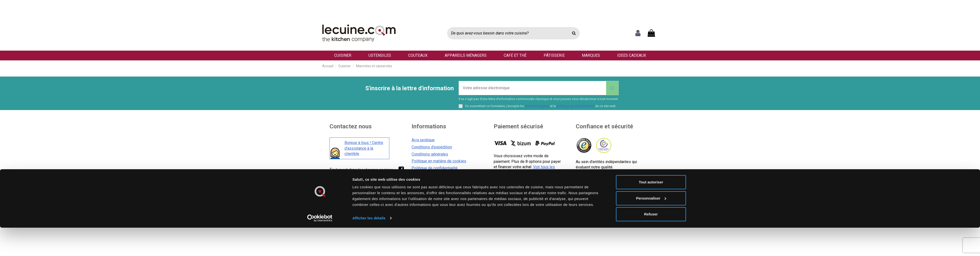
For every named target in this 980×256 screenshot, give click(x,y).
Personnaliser (651, 149)
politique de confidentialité (576, 106)
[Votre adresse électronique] (533, 88)
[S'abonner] (612, 88)
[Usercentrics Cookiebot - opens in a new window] (320, 169)
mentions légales (537, 106)
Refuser (651, 165)
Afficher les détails (369, 169)
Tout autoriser (651, 133)
